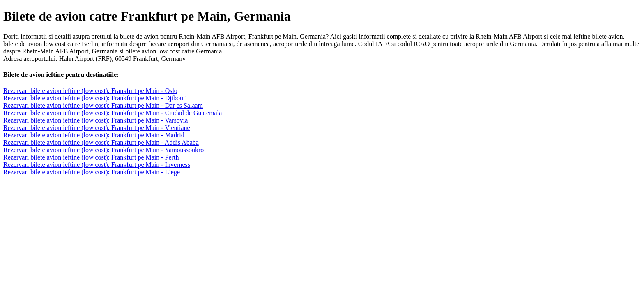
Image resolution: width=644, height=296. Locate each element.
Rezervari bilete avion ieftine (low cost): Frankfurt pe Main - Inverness (97, 165)
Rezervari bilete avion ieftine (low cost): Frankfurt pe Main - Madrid (94, 135)
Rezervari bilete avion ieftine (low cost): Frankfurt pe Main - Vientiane (97, 128)
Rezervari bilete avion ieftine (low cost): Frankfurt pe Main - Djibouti (95, 98)
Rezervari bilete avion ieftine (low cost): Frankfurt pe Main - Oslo (90, 91)
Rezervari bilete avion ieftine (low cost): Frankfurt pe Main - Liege (92, 172)
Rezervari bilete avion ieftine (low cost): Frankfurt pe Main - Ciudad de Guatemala (113, 113)
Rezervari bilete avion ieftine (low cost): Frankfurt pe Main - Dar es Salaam (103, 105)
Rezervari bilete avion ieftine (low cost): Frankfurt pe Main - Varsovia (95, 120)
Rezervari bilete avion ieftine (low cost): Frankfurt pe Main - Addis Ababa (101, 142)
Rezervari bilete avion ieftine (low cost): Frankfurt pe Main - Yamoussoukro (103, 150)
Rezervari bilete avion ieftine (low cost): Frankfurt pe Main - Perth (91, 157)
